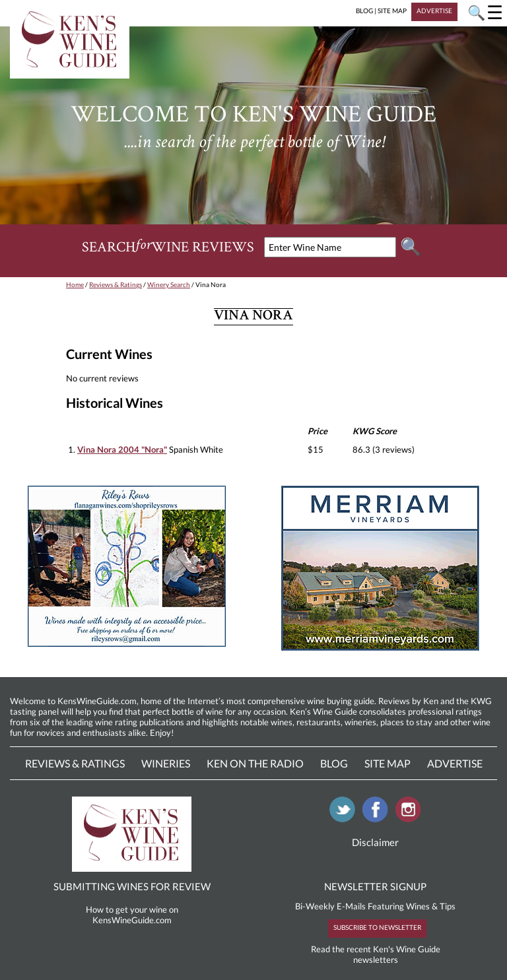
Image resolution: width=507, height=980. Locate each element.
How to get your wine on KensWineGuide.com (132, 915)
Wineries (166, 763)
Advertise (455, 763)
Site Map (388, 763)
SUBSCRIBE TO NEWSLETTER (377, 927)
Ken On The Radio (255, 763)
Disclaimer (375, 842)
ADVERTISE (434, 11)
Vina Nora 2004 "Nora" (122, 449)
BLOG (364, 11)
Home (75, 284)
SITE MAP (392, 11)
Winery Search (169, 284)
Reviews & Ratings (116, 284)
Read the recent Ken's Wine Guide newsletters (376, 954)
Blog (334, 763)
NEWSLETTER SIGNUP (375, 886)
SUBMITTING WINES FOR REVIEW (132, 886)
